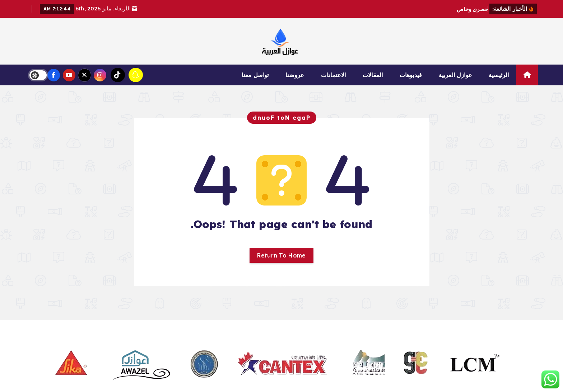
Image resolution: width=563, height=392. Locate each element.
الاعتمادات (333, 75)
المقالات (373, 75)
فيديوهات (411, 75)
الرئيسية (499, 75)
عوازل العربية (455, 75)
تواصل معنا (255, 75)
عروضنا (295, 75)
